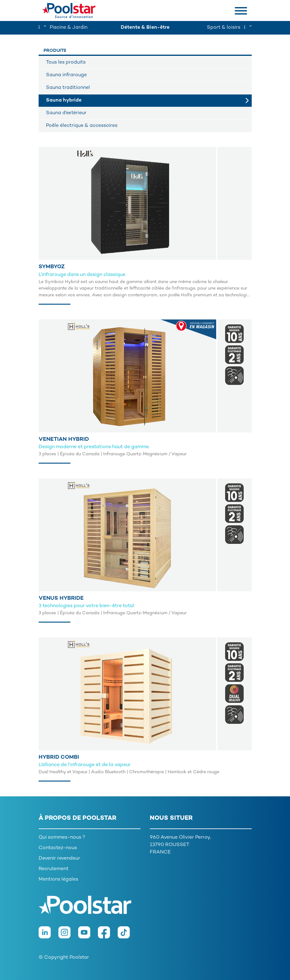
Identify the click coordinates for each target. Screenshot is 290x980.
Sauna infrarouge (66, 75)
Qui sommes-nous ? (62, 838)
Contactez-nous (58, 848)
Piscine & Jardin (63, 28)
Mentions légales (58, 880)
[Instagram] (68, 936)
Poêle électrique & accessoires (82, 126)
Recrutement (54, 869)
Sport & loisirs (229, 28)
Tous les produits (66, 63)
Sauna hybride (64, 100)
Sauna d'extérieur (66, 113)
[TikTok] (127, 936)
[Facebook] (108, 936)
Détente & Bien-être (145, 28)
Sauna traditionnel (68, 88)
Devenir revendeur (59, 859)
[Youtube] (88, 936)
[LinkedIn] (48, 936)
